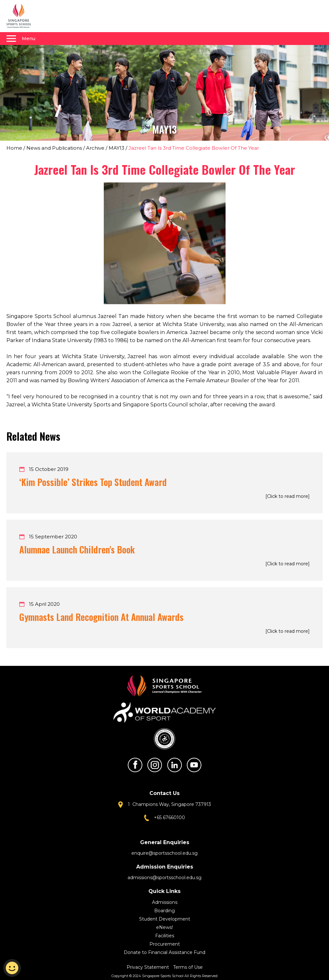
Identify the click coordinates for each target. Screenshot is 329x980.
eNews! (164, 927)
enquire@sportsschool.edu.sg (164, 853)
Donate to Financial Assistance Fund (164, 952)
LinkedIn (174, 765)
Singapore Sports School (22, 16)
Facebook (135, 765)
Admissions (165, 902)
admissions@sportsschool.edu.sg (164, 878)
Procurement (165, 944)
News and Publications (54, 148)
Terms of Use (188, 967)
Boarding (164, 911)
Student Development (165, 919)
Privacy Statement (148, 967)
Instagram (155, 765)
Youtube (194, 765)
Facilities (165, 936)
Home (14, 148)
